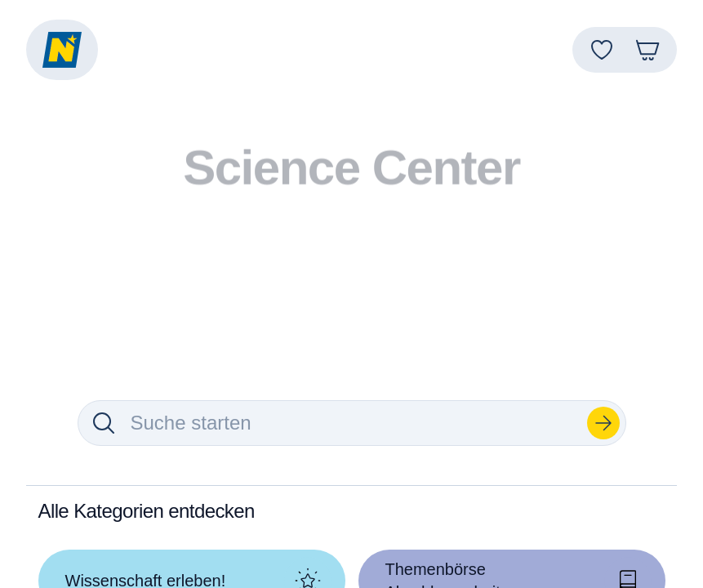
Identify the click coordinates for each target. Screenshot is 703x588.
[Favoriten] (602, 50)
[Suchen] (603, 423)
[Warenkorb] (647, 50)
